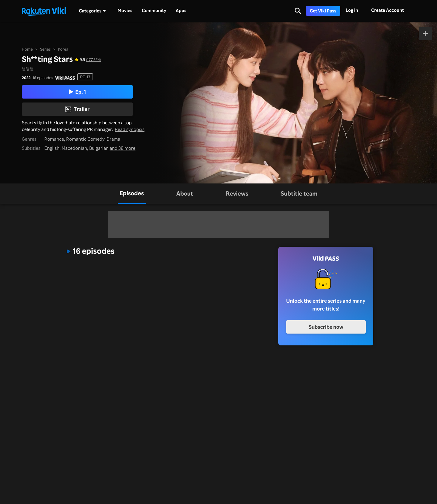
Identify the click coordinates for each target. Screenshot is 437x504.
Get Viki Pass (323, 11)
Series (45, 49)
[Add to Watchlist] (426, 34)
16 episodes (43, 78)
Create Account (388, 10)
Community (154, 11)
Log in (352, 10)
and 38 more (122, 148)
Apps (181, 11)
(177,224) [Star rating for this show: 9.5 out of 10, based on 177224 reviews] (93, 60)
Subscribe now (326, 327)
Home (27, 49)
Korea (63, 49)
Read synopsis (130, 129)
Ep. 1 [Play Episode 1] (77, 92)
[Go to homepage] (44, 11)
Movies (125, 11)
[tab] (132, 194)
